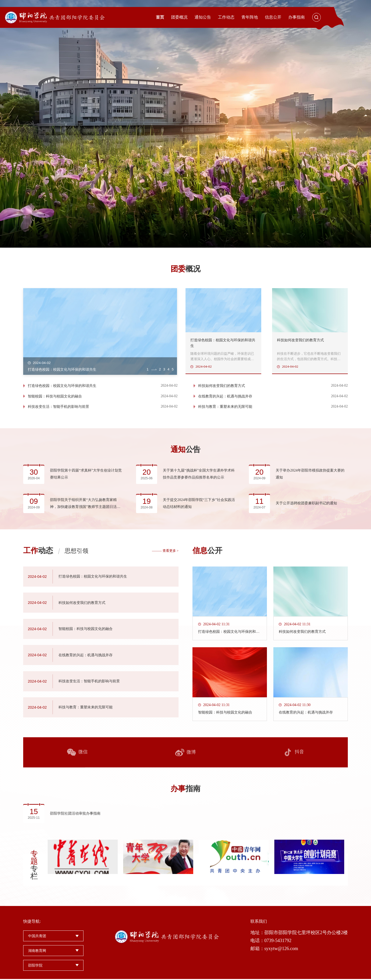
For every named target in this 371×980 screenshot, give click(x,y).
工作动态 (226, 17)
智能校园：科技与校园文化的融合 (55, 424)
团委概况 (179, 17)
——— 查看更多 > (165, 706)
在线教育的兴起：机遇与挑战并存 (226, 424)
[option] (185, 124)
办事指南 (297, 17)
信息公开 (273, 17)
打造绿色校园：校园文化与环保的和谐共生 (62, 413)
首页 (160, 17)
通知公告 (203, 17)
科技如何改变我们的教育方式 (222, 413)
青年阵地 (250, 17)
